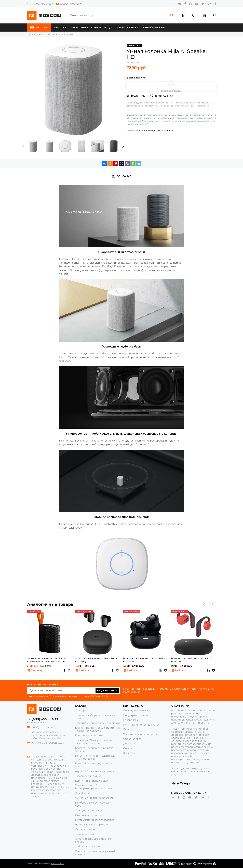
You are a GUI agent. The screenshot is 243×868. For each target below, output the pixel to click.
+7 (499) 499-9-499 (40, 4)
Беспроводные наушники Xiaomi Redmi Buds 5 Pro (144, 660)
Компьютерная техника (89, 736)
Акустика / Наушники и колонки (156, 130)
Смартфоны (82, 711)
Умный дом (82, 793)
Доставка (117, 28)
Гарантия (129, 729)
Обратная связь (133, 739)
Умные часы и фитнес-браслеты (94, 798)
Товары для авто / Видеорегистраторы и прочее (93, 787)
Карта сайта (57, 864)
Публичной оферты (102, 696)
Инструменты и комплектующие (95, 820)
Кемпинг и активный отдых (91, 781)
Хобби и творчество (87, 847)
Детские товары (85, 829)
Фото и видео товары (88, 815)
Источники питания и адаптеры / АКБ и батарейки (95, 757)
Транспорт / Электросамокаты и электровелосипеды (95, 742)
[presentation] (24, 146)
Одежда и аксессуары (89, 810)
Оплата (133, 28)
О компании (79, 28)
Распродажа (131, 720)
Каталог (39, 28)
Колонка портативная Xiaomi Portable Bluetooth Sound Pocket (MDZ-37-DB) (47, 660)
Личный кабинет (154, 28)
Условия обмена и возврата (140, 734)
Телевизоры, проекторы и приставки (97, 723)
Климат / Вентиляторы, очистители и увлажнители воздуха (97, 729)
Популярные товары (136, 715)
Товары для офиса (86, 834)
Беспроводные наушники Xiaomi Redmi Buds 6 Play (96, 660)
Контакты (98, 28)
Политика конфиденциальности (143, 725)
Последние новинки (136, 711)
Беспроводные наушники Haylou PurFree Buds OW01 (193, 660)
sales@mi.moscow (69, 4)
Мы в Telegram (182, 783)
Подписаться (107, 690)
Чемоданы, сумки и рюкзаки (92, 825)
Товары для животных (88, 776)
